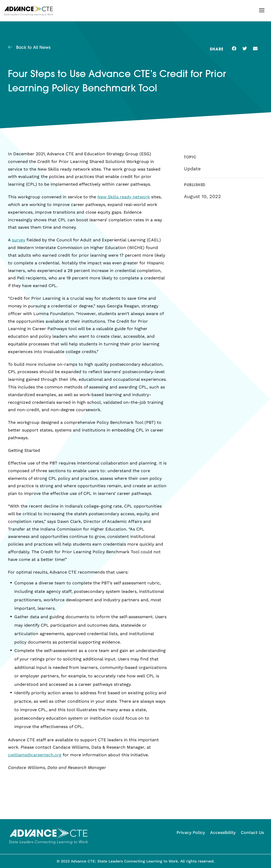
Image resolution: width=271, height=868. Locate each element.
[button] (262, 10)
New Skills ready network (124, 197)
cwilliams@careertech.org (35, 755)
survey (19, 240)
